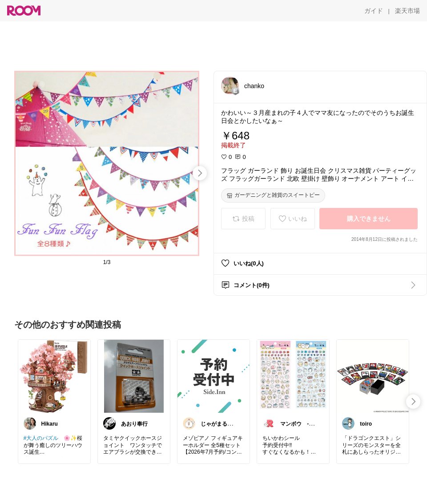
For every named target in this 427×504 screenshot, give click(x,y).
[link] (54, 376)
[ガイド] (374, 11)
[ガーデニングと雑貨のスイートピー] (273, 195)
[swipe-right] (200, 173)
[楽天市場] (407, 11)
